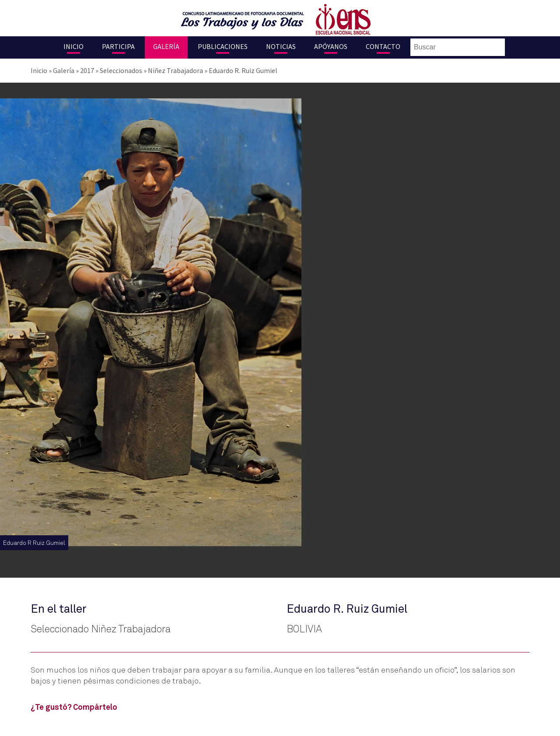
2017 (87, 70)
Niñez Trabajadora (175, 70)
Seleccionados (121, 70)
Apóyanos (331, 46)
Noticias (281, 46)
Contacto (383, 46)
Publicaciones (223, 46)
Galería (166, 46)
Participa (118, 46)
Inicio (73, 46)
